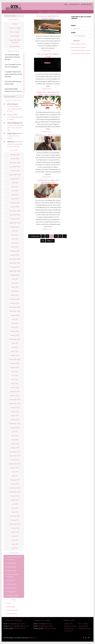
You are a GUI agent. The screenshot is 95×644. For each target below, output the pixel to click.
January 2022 (15, 335)
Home (41, 12)
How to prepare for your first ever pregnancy (13, 66)
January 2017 (15, 484)
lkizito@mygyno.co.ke (45, 626)
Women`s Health (70, 626)
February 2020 (15, 392)
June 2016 (15, 508)
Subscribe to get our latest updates (81, 17)
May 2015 (15, 540)
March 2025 (15, 199)
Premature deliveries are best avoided (13, 83)
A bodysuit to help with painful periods (48, 181)
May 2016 (15, 512)
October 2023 (15, 267)
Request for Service (85, 629)
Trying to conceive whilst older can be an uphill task (16, 128)
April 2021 (15, 347)
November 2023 (15, 263)
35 (43, 241)
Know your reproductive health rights (48, 17)
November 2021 (15, 339)
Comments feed (12, 610)
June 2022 (15, 323)
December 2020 (15, 359)
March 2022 (15, 331)
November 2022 (15, 311)
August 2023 (15, 275)
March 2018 (15, 444)
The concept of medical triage (48, 55)
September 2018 (15, 424)
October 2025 (15, 171)
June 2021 (15, 343)
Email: (73, 33)
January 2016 (15, 520)
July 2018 (15, 432)
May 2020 (15, 380)
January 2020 (15, 396)
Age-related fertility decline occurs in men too (14, 90)
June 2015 (15, 536)
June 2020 (15, 375)
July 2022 (15, 319)
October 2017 (15, 460)
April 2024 (15, 243)
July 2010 (15, 548)
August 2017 (15, 468)
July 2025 (15, 183)
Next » (50, 241)
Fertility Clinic (69, 624)
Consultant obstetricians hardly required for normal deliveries (13, 74)
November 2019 (15, 404)
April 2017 (15, 476)
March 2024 (15, 247)
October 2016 (15, 496)
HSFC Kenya (11, 581)
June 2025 (15, 187)
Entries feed (11, 607)
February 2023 (15, 299)
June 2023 (15, 283)
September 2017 (15, 464)
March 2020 (15, 388)
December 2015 (15, 524)
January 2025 (15, 207)
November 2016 (15, 492)
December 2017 (15, 452)
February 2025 (15, 203)
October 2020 (15, 363)
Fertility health (11, 571)
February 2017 (15, 480)
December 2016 (15, 488)
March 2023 (15, 295)
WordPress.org (12, 614)
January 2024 (15, 255)
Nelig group (33, 638)
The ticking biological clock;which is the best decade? (12, 57)
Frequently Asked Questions (15, 41)
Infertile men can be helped (48, 135)
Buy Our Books (15, 46)
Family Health (15, 36)
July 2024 (15, 231)
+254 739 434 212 (20, 629)
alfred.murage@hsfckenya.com (18, 626)
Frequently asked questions (12, 576)
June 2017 (15, 472)
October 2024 (15, 219)
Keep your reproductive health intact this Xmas (48, 93)
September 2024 (15, 223)
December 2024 (15, 211)
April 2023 (15, 291)
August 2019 (15, 412)
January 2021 (15, 355)
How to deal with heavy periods (16, 136)
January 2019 (15, 420)
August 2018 (15, 428)
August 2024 (15, 227)
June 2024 (15, 235)
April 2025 (15, 195)
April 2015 (15, 544)
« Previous (35, 236)
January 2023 (15, 303)
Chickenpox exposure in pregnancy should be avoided (15, 144)
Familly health (11, 567)
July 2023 (15, 279)
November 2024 (15, 215)
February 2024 (15, 251)
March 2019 (15, 416)
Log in (9, 603)
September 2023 (15, 271)
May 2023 (15, 287)
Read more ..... (47, 51)
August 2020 (15, 367)
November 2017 (15, 456)
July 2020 (15, 371)
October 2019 (15, 408)
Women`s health (15, 28)
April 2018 (15, 440)
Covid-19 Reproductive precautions (14, 558)
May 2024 (15, 239)
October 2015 (15, 528)
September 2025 (15, 175)
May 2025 (15, 191)
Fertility (15, 24)
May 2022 (15, 327)
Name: (74, 25)
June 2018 (15, 436)
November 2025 (15, 167)
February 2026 (15, 155)
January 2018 (15, 448)
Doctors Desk (11, 563)
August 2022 (15, 315)
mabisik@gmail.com (45, 624)
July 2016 (15, 504)
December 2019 (15, 400)
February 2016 (15, 516)
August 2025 (15, 179)
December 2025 (15, 163)
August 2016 (15, 500)
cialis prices (11, 115)
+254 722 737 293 (50, 629)
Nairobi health (11, 588)
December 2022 (15, 307)
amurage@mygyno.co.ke (16, 624)
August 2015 (15, 532)
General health (83, 626)
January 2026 (15, 159)
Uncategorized (12, 592)
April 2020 (15, 384)
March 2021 (15, 351)
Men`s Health (15, 32)
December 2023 (15, 259)
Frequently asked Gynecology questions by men (15, 109)
